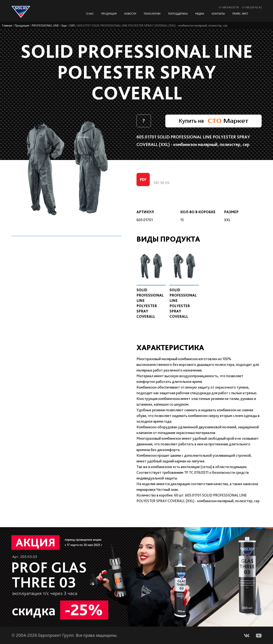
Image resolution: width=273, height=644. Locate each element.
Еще (64, 25)
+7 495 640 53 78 (229, 7)
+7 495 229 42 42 (252, 7)
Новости (130, 14)
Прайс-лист (240, 14)
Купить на (213, 121)
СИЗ (72, 25)
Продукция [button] (109, 14)
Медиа (200, 14)
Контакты (218, 14)
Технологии (152, 14)
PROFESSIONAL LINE (45, 25)
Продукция (22, 25)
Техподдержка (178, 14)
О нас (90, 14)
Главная (7, 25)
